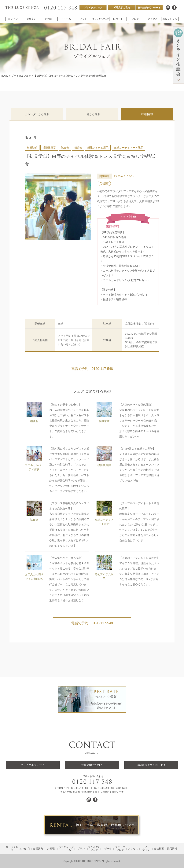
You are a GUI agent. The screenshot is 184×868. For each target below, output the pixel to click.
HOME (5, 76)
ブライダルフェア (21, 76)
